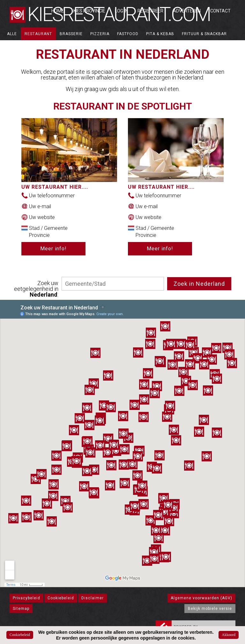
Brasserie (71, 34)
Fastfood (128, 34)
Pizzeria (100, 34)
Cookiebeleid (61, 598)
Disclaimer (93, 598)
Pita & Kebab (160, 34)
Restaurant (38, 34)
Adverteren (187, 11)
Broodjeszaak (24, 47)
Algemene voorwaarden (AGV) (201, 598)
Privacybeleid (26, 598)
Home (58, 11)
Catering (59, 47)
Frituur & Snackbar (204, 34)
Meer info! (53, 249)
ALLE (12, 34)
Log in (121, 11)
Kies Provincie (89, 11)
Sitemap (21, 609)
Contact (220, 11)
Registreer (150, 11)
